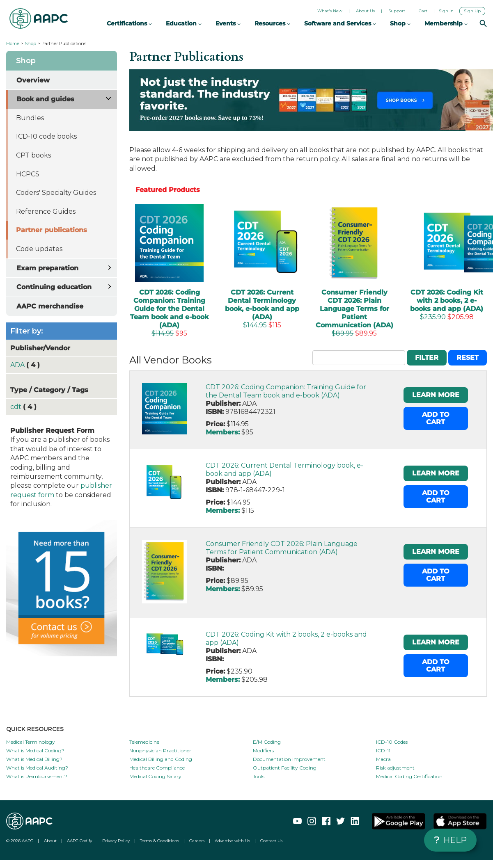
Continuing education (54, 287)
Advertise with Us (232, 841)
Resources (272, 23)
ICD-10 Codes (392, 742)
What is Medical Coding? (35, 750)
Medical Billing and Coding (161, 759)
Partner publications (52, 230)
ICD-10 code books (46, 136)
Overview (33, 80)
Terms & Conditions (159, 841)
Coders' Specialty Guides (56, 193)
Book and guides (45, 99)
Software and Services (340, 23)
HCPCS (28, 174)
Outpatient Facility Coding (285, 768)
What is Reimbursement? (37, 776)
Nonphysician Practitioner (160, 750)
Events (228, 23)
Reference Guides (46, 211)
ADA (18, 365)
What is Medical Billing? (34, 759)
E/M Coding (267, 742)
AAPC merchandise (50, 306)
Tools (259, 776)
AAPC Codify (79, 841)
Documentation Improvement (289, 759)
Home (13, 43)
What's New (330, 11)
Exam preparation (47, 268)
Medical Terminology (31, 742)
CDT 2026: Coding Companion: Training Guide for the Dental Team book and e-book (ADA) (286, 391)
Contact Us (271, 841)
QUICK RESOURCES (35, 729)
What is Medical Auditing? (37, 768)
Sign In (446, 11)
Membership (446, 23)
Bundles (30, 118)
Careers (197, 841)
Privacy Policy (116, 841)
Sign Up (472, 11)
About (50, 841)
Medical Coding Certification (409, 776)
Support (397, 11)
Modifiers (263, 750)
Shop (30, 43)
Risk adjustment (395, 768)
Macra (383, 759)
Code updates (39, 249)
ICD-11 (383, 750)
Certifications (129, 23)
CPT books (33, 155)
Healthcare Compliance (157, 768)
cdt (17, 407)
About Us (365, 11)
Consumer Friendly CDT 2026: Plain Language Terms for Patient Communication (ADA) (282, 548)
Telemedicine (144, 742)
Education (184, 23)
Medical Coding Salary (155, 776)
